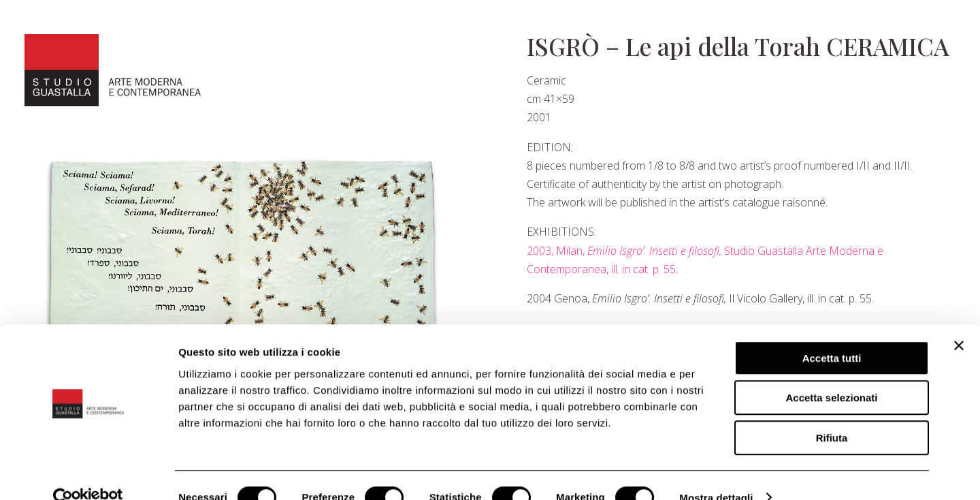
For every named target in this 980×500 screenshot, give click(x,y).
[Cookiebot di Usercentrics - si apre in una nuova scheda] (88, 473)
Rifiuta (832, 413)
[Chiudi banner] (959, 321)
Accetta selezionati (831, 374)
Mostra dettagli (716, 473)
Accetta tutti (832, 333)
